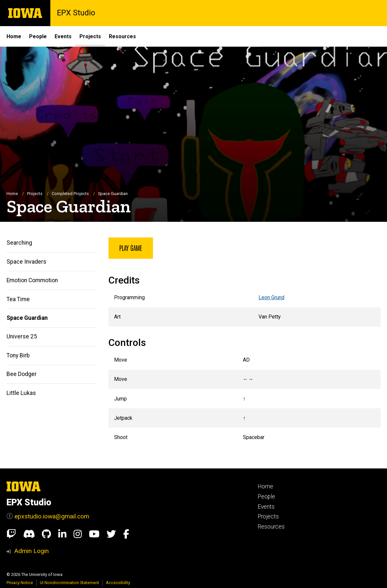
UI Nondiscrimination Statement (69, 583)
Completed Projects (70, 194)
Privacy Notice (20, 583)
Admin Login (31, 551)
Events (63, 36)
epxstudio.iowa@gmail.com (52, 516)
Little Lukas (21, 393)
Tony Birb (18, 355)
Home (14, 36)
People (38, 36)
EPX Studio (76, 13)
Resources (122, 36)
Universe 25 (22, 337)
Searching (19, 243)
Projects (90, 36)
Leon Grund (271, 297)
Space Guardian (27, 318)
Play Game (131, 248)
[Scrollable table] (244, 307)
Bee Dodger (22, 374)
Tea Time (18, 299)
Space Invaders (26, 262)
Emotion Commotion (32, 280)
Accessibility (118, 583)
